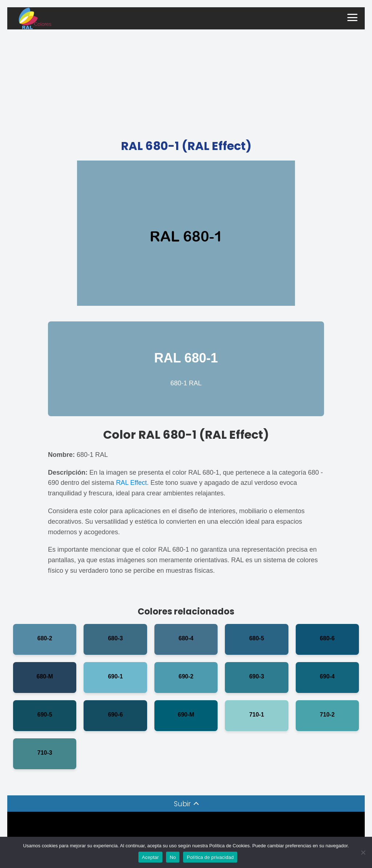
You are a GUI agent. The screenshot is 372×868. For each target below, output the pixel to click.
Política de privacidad (210, 857)
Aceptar (151, 857)
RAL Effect (131, 483)
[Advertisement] (186, 84)
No (173, 857)
